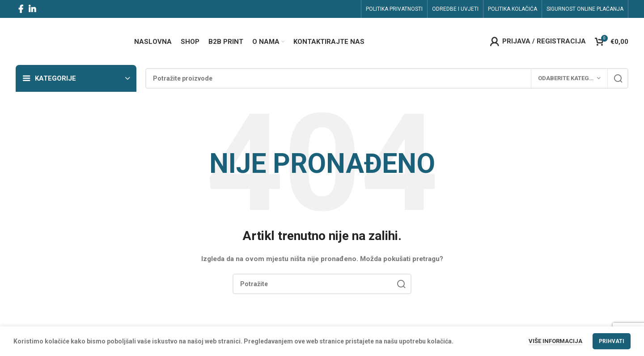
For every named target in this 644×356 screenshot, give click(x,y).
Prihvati (612, 341)
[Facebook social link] (21, 9)
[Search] (387, 78)
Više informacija (555, 341)
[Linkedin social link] (32, 9)
